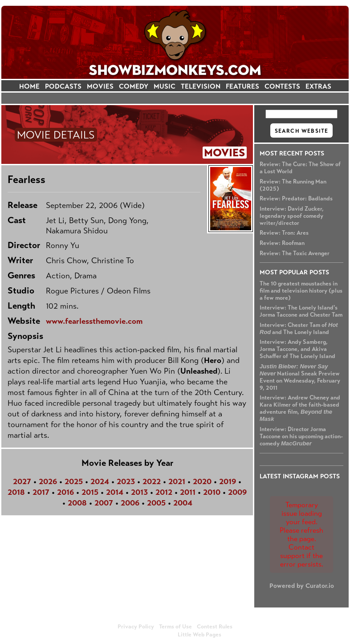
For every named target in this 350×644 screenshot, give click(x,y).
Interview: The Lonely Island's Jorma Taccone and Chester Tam (301, 311)
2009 (237, 492)
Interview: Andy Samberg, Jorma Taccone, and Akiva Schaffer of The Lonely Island (297, 349)
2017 (41, 492)
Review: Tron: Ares (284, 233)
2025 (74, 481)
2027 (22, 481)
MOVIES (100, 86)
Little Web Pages (199, 635)
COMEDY (134, 86)
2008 (77, 503)
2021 (177, 481)
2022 (152, 481)
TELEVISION (201, 86)
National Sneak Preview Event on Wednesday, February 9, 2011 (300, 377)
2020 (202, 481)
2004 (183, 503)
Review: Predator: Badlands (296, 199)
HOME (29, 86)
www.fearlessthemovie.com (94, 321)
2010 (212, 492)
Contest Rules (215, 627)
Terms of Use (175, 627)
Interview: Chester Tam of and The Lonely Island (299, 329)
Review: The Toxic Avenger (295, 253)
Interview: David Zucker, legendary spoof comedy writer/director (292, 216)
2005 (156, 503)
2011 (188, 492)
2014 (115, 492)
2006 (130, 503)
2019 (228, 481)
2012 (164, 492)
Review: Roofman (282, 243)
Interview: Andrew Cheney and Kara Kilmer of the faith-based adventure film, (300, 408)
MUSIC (165, 86)
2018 (16, 492)
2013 (139, 492)
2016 (65, 492)
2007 (104, 503)
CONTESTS (282, 86)
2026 (48, 481)
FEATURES (242, 86)
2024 (100, 481)
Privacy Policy (136, 627)
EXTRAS (318, 86)
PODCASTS (63, 86)
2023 (126, 481)
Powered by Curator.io (302, 586)
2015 (90, 492)
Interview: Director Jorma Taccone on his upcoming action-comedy (301, 436)
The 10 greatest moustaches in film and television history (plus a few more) (301, 291)
